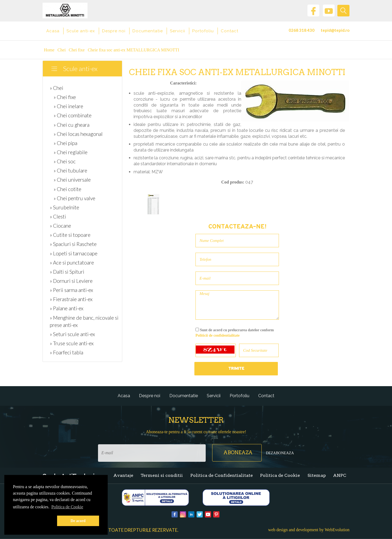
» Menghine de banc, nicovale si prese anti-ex (84, 321)
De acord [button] (78, 521)
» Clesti (58, 216)
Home (49, 50)
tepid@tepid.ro (335, 30)
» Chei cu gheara (71, 125)
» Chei (57, 88)
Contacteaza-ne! (237, 227)
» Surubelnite (64, 207)
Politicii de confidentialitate (218, 335)
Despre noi (114, 31)
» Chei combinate (73, 115)
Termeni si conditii (162, 475)
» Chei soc (65, 161)
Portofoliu (203, 31)
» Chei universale (72, 180)
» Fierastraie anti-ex (71, 299)
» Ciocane (60, 226)
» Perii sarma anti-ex (71, 290)
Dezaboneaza (280, 453)
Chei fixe (77, 50)
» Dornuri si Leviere (71, 281)
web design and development (293, 530)
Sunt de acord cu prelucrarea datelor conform (235, 333)
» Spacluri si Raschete (73, 244)
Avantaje (123, 475)
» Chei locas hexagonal (78, 134)
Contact (230, 31)
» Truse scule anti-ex (72, 343)
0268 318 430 (302, 30)
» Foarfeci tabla (66, 352)
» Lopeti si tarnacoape (74, 253)
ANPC (340, 475)
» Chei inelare (68, 106)
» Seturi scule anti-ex (72, 334)
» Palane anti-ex (67, 308)
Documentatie (148, 31)
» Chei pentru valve (74, 198)
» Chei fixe (65, 97)
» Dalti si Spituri (67, 272)
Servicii (178, 31)
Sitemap (317, 475)
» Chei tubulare (70, 170)
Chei (62, 50)
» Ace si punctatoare (72, 263)
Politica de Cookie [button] (67, 507)
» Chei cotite (67, 189)
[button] (34, 521)
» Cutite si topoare (70, 235)
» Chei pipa (65, 143)
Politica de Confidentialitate (222, 475)
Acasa (53, 31)
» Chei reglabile (71, 152)
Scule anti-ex (81, 31)
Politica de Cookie (280, 475)
